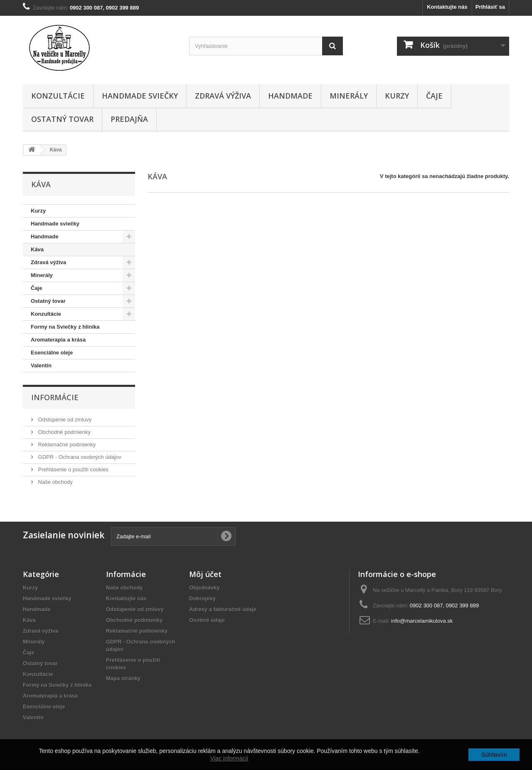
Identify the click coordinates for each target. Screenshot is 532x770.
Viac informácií (229, 758)
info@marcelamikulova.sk (422, 621)
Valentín (41, 365)
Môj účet (205, 574)
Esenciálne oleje (52, 353)
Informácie (55, 397)
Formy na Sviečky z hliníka (65, 327)
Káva (37, 249)
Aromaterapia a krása (58, 340)
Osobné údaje (207, 620)
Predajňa (129, 119)
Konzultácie (58, 96)
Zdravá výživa (223, 96)
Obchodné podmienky (64, 432)
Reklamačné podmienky (66, 444)
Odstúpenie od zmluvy (64, 420)
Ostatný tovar (62, 119)
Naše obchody (55, 482)
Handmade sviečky (140, 96)
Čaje (434, 96)
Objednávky (204, 588)
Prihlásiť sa (490, 7)
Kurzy (397, 96)
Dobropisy (202, 598)
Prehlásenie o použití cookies (73, 469)
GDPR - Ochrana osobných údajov (79, 457)
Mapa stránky (123, 678)
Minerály (349, 96)
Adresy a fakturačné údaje (223, 609)
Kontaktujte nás (447, 7)
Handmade (290, 96)
